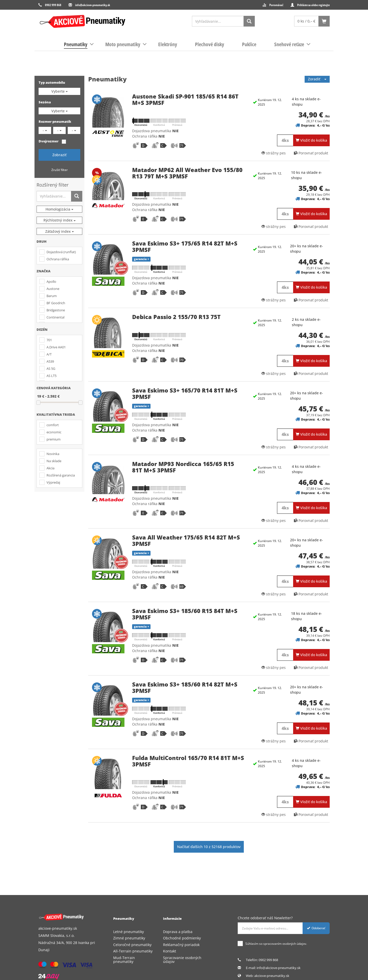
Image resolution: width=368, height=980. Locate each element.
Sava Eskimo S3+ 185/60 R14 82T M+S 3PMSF (185, 687)
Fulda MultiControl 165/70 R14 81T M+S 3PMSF (188, 761)
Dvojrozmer (49, 141)
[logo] (82, 21)
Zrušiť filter (60, 170)
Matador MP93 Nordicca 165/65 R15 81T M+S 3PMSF (183, 467)
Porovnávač (276, 5)
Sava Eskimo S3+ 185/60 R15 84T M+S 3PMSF (185, 614)
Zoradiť (317, 79)
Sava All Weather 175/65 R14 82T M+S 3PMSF (186, 540)
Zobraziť (59, 155)
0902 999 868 (53, 5)
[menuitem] (76, 44)
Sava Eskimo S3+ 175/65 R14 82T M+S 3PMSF (185, 246)
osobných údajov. (295, 944)
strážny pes (274, 153)
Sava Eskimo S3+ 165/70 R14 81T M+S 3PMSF (185, 393)
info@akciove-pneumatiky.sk (93, 5)
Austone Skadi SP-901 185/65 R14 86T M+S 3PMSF (185, 99)
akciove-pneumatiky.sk (272, 976)
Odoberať (316, 928)
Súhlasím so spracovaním (272, 944)
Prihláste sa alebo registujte (313, 5)
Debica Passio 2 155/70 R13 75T (176, 317)
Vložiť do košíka (311, 140)
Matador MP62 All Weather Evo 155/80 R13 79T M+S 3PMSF (187, 173)
